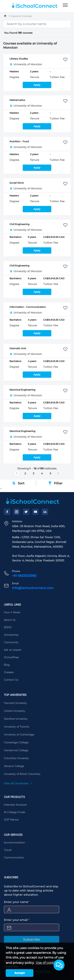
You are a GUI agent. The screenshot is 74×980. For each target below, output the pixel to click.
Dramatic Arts (18, 348)
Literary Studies (19, 59)
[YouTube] (36, 512)
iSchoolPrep (11, 657)
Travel (8, 850)
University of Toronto (17, 727)
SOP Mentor (11, 820)
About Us (10, 620)
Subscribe (32, 940)
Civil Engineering (19, 224)
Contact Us (11, 680)
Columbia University (16, 758)
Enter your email (17, 920)
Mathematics (17, 100)
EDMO (8, 627)
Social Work (17, 183)
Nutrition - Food (19, 141)
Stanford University (16, 719)
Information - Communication (28, 307)
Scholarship (11, 635)
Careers (9, 672)
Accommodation (15, 843)
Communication (14, 858)
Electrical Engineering (22, 390)
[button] (59, 965)
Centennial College (16, 750)
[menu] (65, 5)
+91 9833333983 (24, 576)
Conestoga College (16, 743)
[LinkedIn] (45, 512)
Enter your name (17, 902)
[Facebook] (7, 512)
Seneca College (14, 766)
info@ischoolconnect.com (33, 588)
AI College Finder (15, 812)
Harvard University (15, 703)
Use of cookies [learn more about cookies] (47, 963)
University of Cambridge (19, 735)
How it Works (12, 612)
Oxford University (15, 711)
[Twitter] (26, 512)
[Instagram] (17, 512)
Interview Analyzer (15, 805)
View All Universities (18, 784)
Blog (7, 665)
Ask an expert (13, 650)
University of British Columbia (22, 774)
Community (11, 642)
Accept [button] (20, 973)
